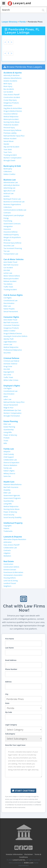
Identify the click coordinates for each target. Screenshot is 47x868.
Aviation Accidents (10, 81)
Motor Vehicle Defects (12, 276)
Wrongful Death (9, 160)
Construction (8, 564)
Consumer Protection (11, 325)
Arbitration (8, 542)
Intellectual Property (11, 235)
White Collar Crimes (11, 380)
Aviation (7, 196)
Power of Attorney (10, 435)
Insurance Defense (11, 114)
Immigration (8, 226)
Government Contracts (12, 224)
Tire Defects (8, 284)
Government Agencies (12, 495)
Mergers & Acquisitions (12, 237)
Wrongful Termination (12, 416)
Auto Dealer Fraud (10, 262)
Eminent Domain (10, 570)
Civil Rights (8, 298)
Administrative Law (11, 182)
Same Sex (7, 476)
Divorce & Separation (11, 462)
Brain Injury (8, 86)
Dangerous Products (11, 103)
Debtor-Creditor (9, 174)
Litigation (7, 553)
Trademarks (8, 531)
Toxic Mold (8, 149)
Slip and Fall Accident (11, 147)
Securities (7, 353)
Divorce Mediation (10, 465)
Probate (7, 438)
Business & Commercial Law (14, 202)
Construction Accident (12, 97)
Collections (8, 171)
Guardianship (9, 430)
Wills (5, 443)
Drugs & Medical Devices (13, 111)
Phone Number (11, 669)
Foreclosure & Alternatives (13, 572)
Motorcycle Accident (11, 119)
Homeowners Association (13, 575)
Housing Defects (10, 578)
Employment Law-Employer (14, 215)
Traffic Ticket (8, 287)
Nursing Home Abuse (11, 122)
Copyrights (8, 526)
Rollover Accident (10, 138)
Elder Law (7, 306)
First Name (10, 639)
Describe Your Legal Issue (15, 745)
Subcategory (10, 734)
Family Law (8, 468)
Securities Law (9, 246)
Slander (6, 144)
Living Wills (8, 432)
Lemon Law (8, 273)
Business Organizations (12, 204)
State (7, 703)
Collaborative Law (10, 460)
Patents (6, 528)
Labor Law (7, 399)
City (7, 694)
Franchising (8, 221)
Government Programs (12, 498)
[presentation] (24, 783)
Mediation (7, 556)
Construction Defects (11, 567)
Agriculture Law (9, 191)
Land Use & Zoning (11, 581)
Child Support (9, 457)
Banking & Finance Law (12, 199)
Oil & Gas (7, 240)
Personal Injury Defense (12, 130)
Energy (6, 218)
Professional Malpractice (13, 350)
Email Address (11, 660)
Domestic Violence (10, 364)
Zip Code (9, 712)
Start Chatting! (23, 791)
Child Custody (9, 454)
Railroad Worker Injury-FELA (14, 136)
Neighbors (7, 586)
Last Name (9, 648)
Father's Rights (9, 471)
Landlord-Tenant (10, 583)
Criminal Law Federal (11, 361)
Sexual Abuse (9, 141)
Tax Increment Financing (13, 248)
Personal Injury (9, 128)
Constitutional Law (10, 300)
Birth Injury (8, 84)
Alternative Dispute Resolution (15, 539)
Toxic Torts (8, 152)
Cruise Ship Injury (10, 100)
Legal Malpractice (10, 342)
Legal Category (11, 725)
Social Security (9, 515)
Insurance (7, 229)
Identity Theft (9, 339)
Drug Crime (8, 366)
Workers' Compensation (13, 158)
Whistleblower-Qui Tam (12, 410)
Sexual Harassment (11, 311)
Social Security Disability (12, 517)
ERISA (6, 397)
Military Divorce (9, 473)
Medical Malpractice (11, 117)
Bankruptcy (8, 169)
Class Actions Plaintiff (11, 95)
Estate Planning (9, 427)
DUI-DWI (7, 270)
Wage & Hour (9, 408)
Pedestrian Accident (11, 125)
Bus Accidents (9, 89)
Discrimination (9, 303)
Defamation (8, 106)
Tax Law (7, 251)
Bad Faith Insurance (11, 265)
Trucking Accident (10, 155)
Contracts (7, 213)
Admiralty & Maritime (11, 75)
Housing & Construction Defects (15, 336)
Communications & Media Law (15, 210)
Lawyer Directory (10, 22)
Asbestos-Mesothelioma (12, 78)
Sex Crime (7, 375)
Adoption (7, 452)
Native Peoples (9, 309)
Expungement (9, 372)
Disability (7, 490)
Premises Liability (10, 133)
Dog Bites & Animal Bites (13, 108)
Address (8, 682)
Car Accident (8, 92)
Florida (23, 22)
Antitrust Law (9, 193)
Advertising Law (9, 188)
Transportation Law (11, 254)
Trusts (6, 441)
